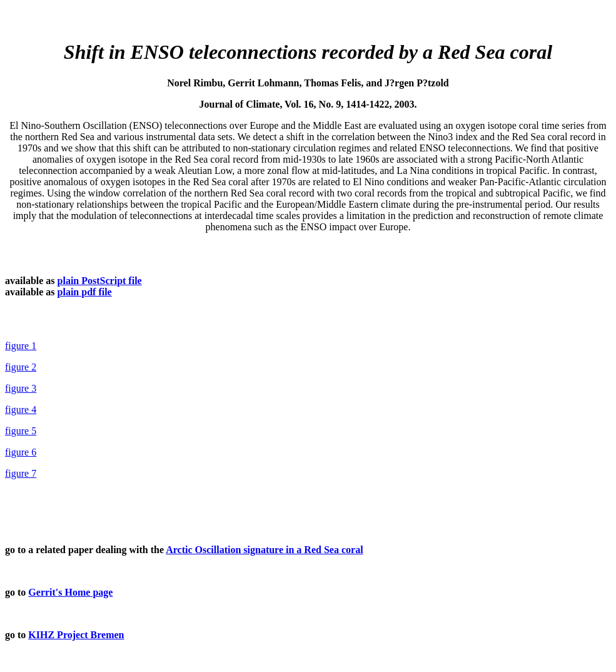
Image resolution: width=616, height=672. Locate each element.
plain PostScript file (100, 281)
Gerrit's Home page (70, 592)
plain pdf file (85, 292)
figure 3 (21, 388)
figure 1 (21, 346)
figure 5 (21, 431)
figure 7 (21, 473)
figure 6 (21, 452)
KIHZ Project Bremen (76, 635)
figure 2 (21, 367)
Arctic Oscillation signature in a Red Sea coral (264, 550)
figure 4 (21, 410)
